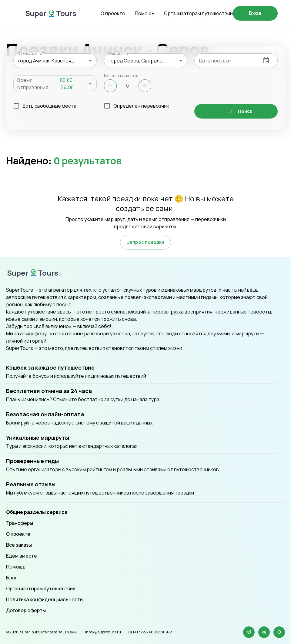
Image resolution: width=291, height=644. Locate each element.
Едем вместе (22, 556)
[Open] (90, 61)
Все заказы (19, 545)
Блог (12, 578)
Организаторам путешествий (198, 13)
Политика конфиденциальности (44, 599)
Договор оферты (26, 610)
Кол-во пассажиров (121, 75)
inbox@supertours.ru (103, 632)
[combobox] (55, 61)
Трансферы (20, 523)
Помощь (145, 13)
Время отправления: (33, 84)
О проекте (113, 13)
